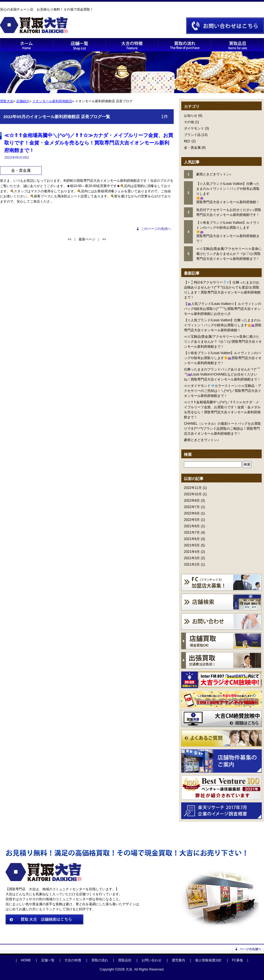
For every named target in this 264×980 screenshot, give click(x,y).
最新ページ (87, 239)
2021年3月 (192, 558)
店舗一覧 (48, 960)
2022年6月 (192, 513)
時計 (187, 141)
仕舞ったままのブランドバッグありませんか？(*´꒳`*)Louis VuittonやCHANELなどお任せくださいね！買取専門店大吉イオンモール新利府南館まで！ (222, 374)
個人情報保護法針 (208, 960)
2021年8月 (192, 526)
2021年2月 (192, 564)
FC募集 (238, 960)
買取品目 (125, 960)
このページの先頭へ (156, 229)
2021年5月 (192, 545)
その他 (189, 122)
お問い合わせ (151, 960)
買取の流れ (100, 960)
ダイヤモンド (194, 128)
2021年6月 (192, 539)
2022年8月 (192, 501)
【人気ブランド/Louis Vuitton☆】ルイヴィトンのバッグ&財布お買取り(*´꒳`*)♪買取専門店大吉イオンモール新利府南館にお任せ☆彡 (223, 309)
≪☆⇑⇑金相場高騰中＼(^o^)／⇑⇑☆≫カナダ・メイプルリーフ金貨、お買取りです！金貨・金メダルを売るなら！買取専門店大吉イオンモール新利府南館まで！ (89, 143)
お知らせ (191, 116)
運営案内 (178, 960)
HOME (26, 960)
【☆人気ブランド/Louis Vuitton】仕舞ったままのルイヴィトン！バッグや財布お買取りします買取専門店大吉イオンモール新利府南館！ (223, 325)
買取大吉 (7, 101)
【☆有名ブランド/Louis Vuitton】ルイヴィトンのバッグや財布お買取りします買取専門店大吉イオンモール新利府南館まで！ (223, 358)
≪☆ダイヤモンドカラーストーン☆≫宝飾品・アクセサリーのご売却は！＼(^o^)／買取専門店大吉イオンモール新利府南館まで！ (223, 391)
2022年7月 (192, 507)
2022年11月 (193, 488)
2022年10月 (193, 494)
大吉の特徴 (73, 960)
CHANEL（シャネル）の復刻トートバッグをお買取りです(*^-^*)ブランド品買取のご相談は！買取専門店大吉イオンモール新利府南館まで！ (222, 429)
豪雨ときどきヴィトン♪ (201, 440)
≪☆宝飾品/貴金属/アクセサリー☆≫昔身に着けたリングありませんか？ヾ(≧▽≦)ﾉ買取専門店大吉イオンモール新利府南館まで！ (223, 342)
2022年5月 (192, 520)
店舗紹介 (23, 101)
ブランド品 (192, 135)
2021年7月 (192, 533)
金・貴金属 (192, 148)
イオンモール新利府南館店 (52, 101)
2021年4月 (192, 552)
